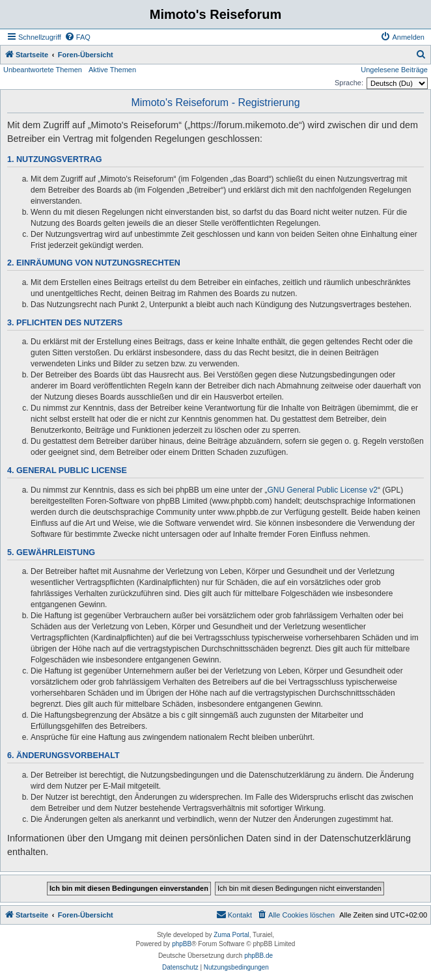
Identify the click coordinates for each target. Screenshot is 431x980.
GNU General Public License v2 (323, 490)
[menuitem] (77, 37)
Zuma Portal (231, 935)
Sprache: (349, 83)
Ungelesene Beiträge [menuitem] (394, 70)
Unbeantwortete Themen (43, 70)
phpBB (182, 944)
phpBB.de (258, 956)
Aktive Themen (112, 70)
